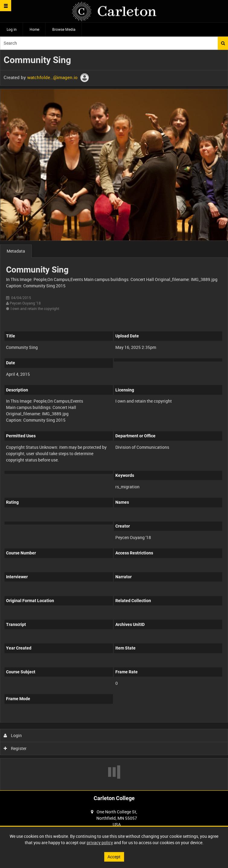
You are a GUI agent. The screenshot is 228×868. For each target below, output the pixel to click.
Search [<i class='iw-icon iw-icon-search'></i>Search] (223, 43)
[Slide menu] (6, 6)
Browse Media (64, 29)
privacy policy (100, 842)
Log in (12, 29)
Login (13, 735)
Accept (114, 857)
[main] (114, 420)
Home (34, 29)
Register (15, 748)
